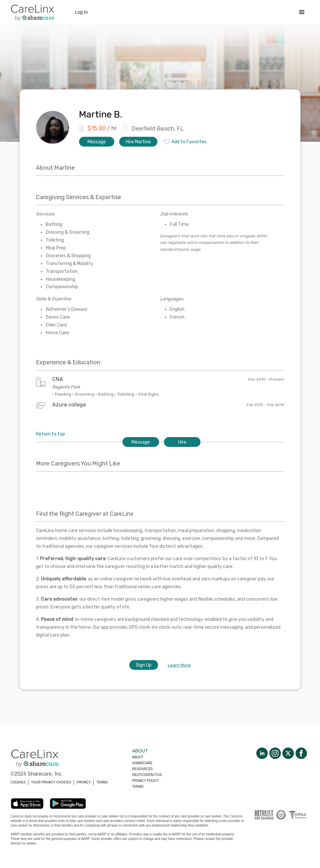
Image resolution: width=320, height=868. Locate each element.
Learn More (179, 665)
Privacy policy (146, 781)
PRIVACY (84, 782)
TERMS (102, 782)
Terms (138, 787)
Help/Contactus (147, 775)
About (138, 757)
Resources (143, 769)
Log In (81, 12)
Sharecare (142, 763)
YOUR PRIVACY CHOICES (51, 782)
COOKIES (18, 782)
